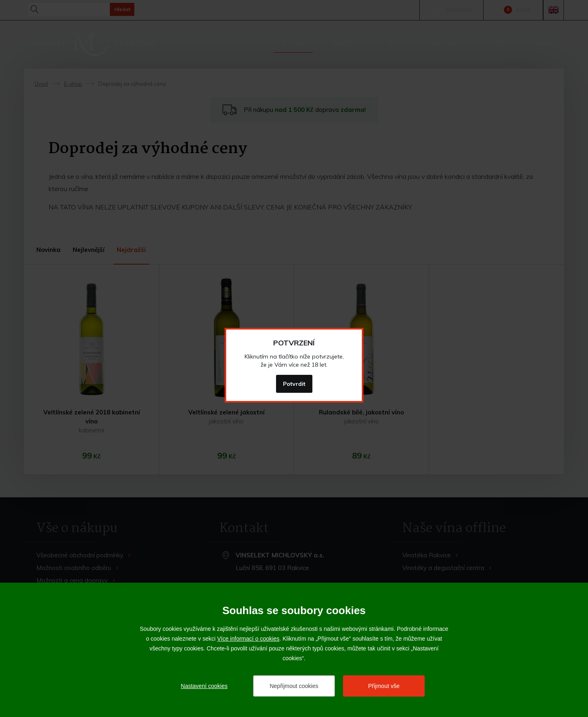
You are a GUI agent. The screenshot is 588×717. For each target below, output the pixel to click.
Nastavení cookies (204, 686)
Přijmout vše (384, 686)
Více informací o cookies (248, 639)
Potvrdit (294, 384)
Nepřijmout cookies (294, 686)
